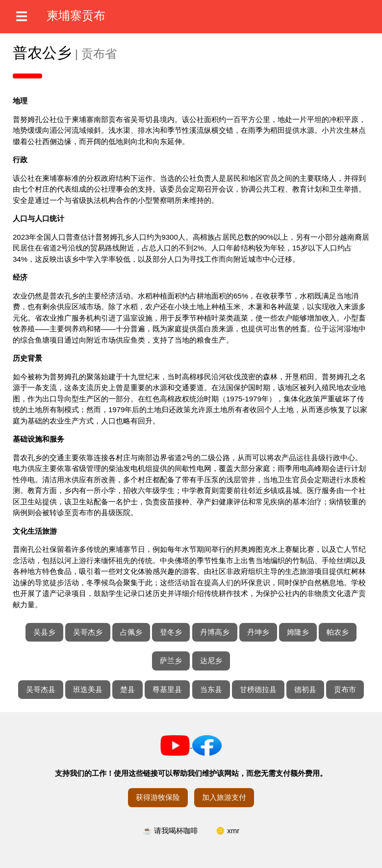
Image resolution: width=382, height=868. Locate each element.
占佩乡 (131, 632)
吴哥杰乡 (88, 632)
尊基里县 (167, 689)
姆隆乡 (298, 632)
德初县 (305, 689)
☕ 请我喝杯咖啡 (170, 831)
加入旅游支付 (224, 797)
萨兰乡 (171, 660)
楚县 (127, 689)
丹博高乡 (215, 632)
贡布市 (345, 689)
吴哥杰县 (41, 689)
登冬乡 (171, 632)
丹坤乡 (258, 632)
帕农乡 (338, 632)
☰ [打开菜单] (22, 16)
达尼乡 (211, 660)
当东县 (211, 689)
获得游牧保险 (158, 797)
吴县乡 (44, 632)
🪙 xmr (228, 831)
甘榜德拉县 (258, 689)
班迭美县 (88, 689)
